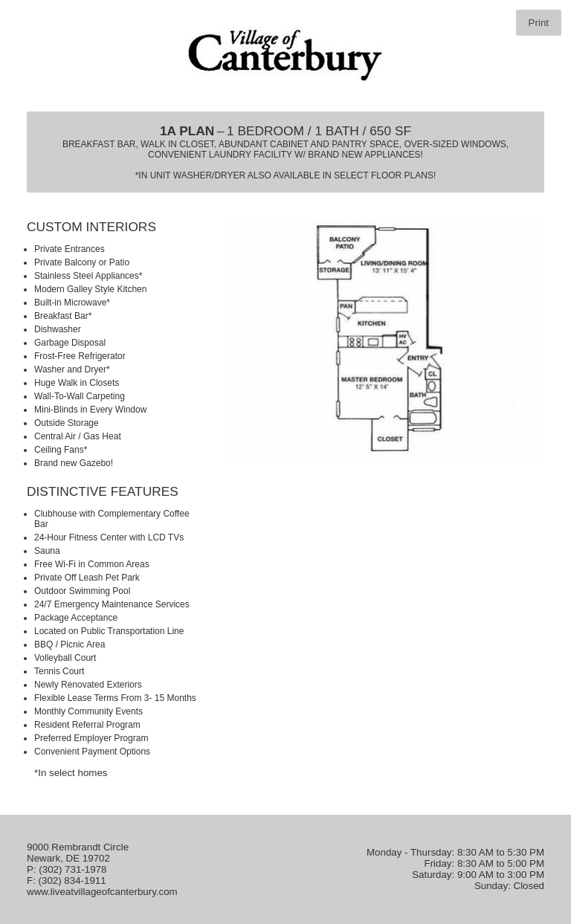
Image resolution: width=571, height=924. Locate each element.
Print (539, 23)
